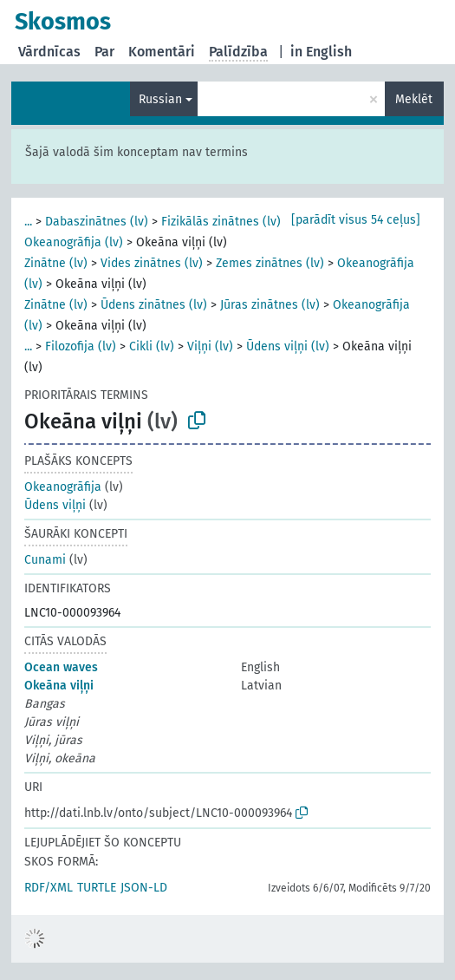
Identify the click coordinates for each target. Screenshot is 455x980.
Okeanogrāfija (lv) (74, 242)
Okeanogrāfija (63, 487)
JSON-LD (144, 888)
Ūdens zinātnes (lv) (154, 305)
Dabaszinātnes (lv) (97, 222)
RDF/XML (49, 888)
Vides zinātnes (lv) (152, 263)
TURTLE (97, 888)
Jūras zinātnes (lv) (270, 305)
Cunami (45, 560)
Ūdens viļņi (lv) (288, 346)
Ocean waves (61, 667)
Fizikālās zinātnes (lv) (221, 222)
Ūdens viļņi (55, 505)
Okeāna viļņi (59, 686)
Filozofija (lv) (81, 346)
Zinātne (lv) (56, 263)
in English (321, 52)
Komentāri (162, 52)
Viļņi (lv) (210, 346)
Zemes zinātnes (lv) (270, 263)
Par (104, 52)
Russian (160, 99)
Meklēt (414, 99)
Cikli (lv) (152, 346)
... (28, 222)
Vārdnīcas (49, 52)
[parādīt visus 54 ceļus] (356, 220)
